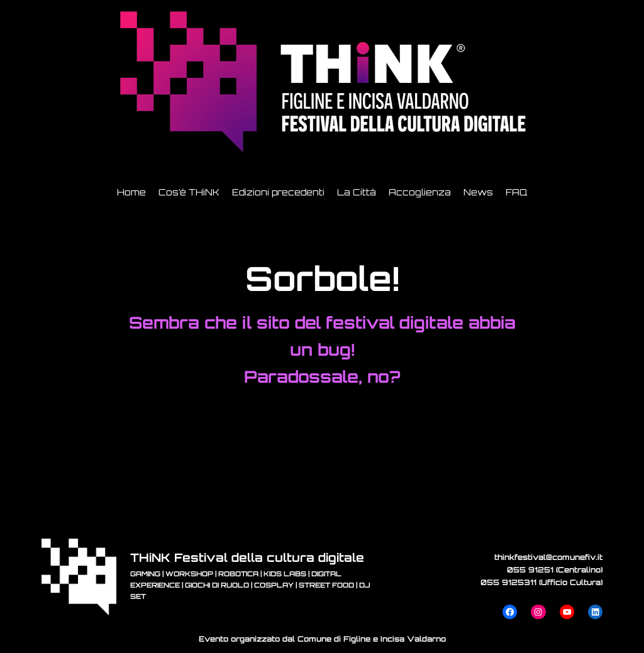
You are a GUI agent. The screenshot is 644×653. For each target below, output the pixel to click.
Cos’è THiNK (189, 192)
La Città (357, 192)
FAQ (516, 192)
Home (131, 192)
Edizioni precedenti (278, 192)
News (478, 192)
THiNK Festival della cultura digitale (247, 557)
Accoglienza (420, 192)
